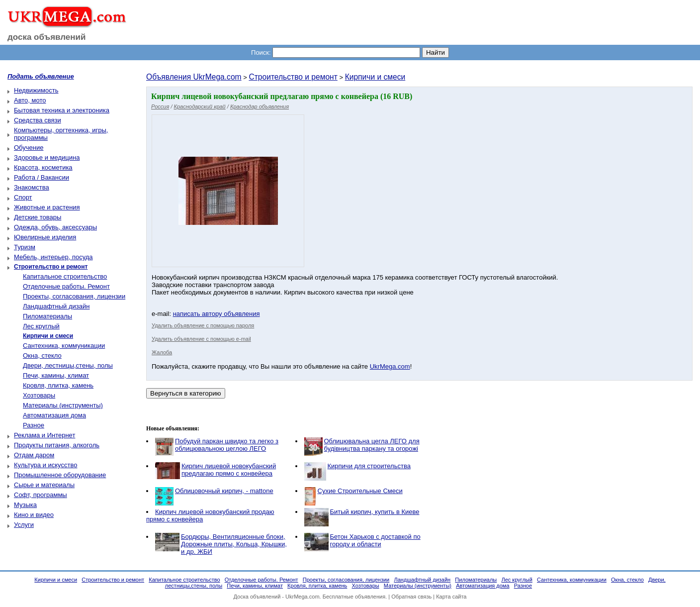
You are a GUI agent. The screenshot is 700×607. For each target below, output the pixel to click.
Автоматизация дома (54, 415)
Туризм (25, 247)
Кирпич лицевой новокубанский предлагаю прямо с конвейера (229, 470)
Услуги (24, 525)
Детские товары (38, 217)
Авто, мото (30, 100)
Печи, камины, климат (56, 375)
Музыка (25, 505)
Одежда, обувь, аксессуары (55, 227)
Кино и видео (34, 515)
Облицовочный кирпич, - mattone (224, 491)
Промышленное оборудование (60, 475)
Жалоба (162, 352)
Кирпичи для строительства (369, 466)
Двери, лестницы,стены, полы (68, 365)
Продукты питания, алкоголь (57, 445)
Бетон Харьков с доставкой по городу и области (375, 540)
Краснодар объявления (260, 106)
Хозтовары (39, 395)
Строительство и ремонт (293, 77)
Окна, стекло (42, 355)
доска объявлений (47, 37)
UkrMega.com (390, 366)
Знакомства (32, 187)
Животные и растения (47, 207)
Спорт (23, 197)
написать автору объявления (217, 314)
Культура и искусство (45, 465)
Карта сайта (451, 597)
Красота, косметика (43, 167)
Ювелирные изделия (45, 237)
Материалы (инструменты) (63, 405)
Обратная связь (411, 597)
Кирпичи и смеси (375, 77)
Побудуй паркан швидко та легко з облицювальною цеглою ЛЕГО (227, 445)
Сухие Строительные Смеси (360, 491)
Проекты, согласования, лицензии (74, 296)
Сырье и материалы (44, 485)
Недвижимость (36, 90)
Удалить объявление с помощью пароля (203, 325)
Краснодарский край (200, 106)
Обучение (29, 148)
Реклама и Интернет (44, 435)
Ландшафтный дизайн (56, 306)
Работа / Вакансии (42, 177)
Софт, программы (41, 495)
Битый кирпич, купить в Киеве (375, 512)
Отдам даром (34, 455)
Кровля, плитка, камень (58, 385)
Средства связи (38, 120)
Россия (160, 106)
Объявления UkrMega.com (194, 77)
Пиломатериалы (47, 316)
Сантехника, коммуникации (64, 346)
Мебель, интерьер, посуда (53, 257)
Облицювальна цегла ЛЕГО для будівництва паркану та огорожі (372, 445)
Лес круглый (41, 326)
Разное (34, 425)
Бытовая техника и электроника (62, 110)
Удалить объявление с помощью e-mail (201, 339)
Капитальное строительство (65, 276)
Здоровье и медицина (47, 157)
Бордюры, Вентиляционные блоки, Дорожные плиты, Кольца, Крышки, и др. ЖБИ (234, 544)
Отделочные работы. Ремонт (66, 286)
